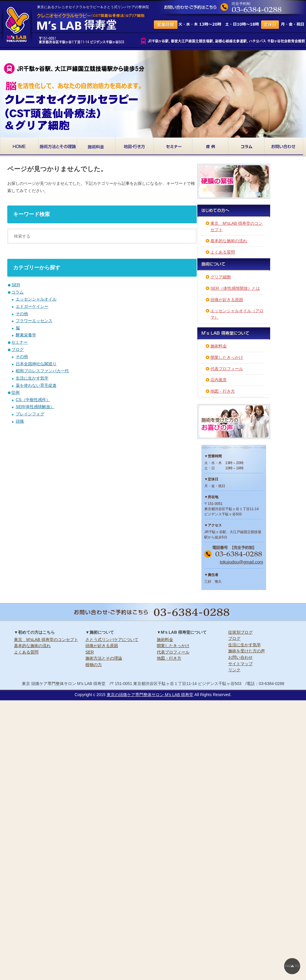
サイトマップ (240, 664)
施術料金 (219, 346)
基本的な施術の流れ (229, 241)
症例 (15, 392)
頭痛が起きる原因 (227, 300)
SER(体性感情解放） (35, 407)
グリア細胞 (221, 277)
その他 (22, 314)
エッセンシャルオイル (36, 299)
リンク (234, 670)
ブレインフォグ (30, 414)
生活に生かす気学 (32, 378)
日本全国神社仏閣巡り (36, 364)
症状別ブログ (240, 632)
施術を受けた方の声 (247, 651)
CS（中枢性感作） (33, 400)
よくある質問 (223, 252)
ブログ (17, 350)
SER (16, 285)
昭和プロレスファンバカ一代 (42, 371)
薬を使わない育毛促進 (36, 385)
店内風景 (219, 380)
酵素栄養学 (26, 335)
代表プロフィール (227, 369)
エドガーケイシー (32, 306)
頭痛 (20, 421)
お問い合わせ (240, 657)
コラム (17, 292)
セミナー (20, 342)
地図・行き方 (223, 391)
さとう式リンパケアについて (112, 640)
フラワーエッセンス (34, 321)
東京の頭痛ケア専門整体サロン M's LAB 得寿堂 (150, 695)
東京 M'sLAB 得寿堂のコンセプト (46, 640)
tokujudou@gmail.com (241, 562)
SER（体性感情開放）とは (235, 288)
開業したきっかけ (227, 357)
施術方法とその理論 (104, 658)
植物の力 (94, 665)
